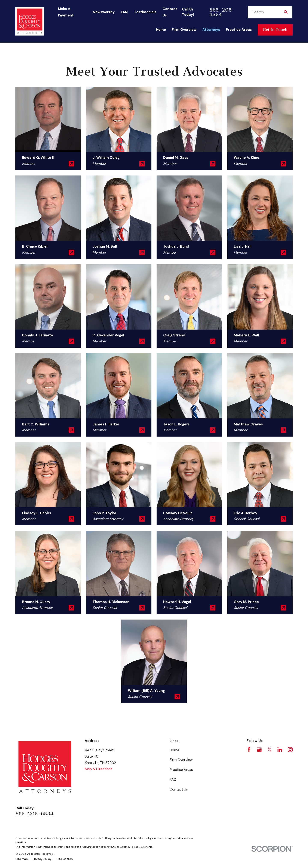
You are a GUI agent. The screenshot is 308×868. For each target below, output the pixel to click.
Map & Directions (98, 769)
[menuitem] (22, 859)
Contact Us (179, 789)
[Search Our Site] (286, 12)
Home (174, 750)
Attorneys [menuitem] (211, 30)
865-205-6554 (222, 12)
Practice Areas (181, 770)
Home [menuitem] (161, 30)
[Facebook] (249, 750)
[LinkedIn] (280, 750)
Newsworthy (104, 12)
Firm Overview (181, 760)
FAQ (124, 12)
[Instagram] (290, 750)
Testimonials (145, 12)
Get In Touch (275, 30)
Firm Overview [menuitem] (184, 30)
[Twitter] (270, 750)
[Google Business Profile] (259, 750)
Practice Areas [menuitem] (239, 30)
